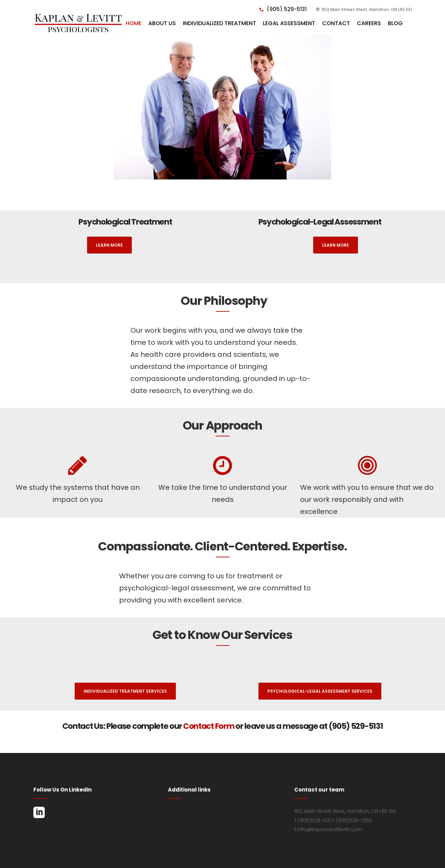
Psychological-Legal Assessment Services (320, 691)
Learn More (109, 245)
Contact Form (209, 726)
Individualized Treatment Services (125, 691)
